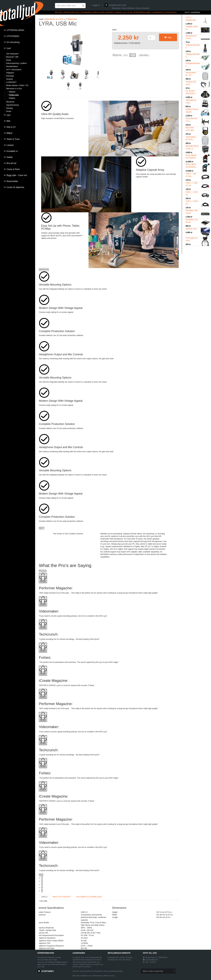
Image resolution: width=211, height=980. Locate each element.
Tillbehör (12, 92)
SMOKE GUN (191, 229)
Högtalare (10, 73)
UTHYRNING (86, 13)
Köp (168, 38)
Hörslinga (10, 76)
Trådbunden (14, 95)
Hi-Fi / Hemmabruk (14, 70)
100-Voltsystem (12, 54)
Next (41, 875)
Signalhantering (12, 105)
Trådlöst (12, 98)
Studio (9, 111)
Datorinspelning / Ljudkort (16, 63)
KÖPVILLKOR (98, 13)
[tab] (18, 30)
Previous (43, 571)
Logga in (96, 5)
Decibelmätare (12, 66)
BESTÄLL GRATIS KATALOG (67, 13)
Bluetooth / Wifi (12, 57)
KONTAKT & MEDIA (113, 13)
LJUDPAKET (11, 82)
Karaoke (10, 79)
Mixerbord (10, 102)
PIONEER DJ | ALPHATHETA (165, 13)
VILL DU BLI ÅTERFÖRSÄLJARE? (137, 13)
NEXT (42, 528)
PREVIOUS (44, 270)
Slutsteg (9, 108)
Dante (9, 60)
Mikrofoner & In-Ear (14, 89)
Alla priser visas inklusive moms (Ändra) (130, 8)
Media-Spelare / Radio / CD (17, 85)
